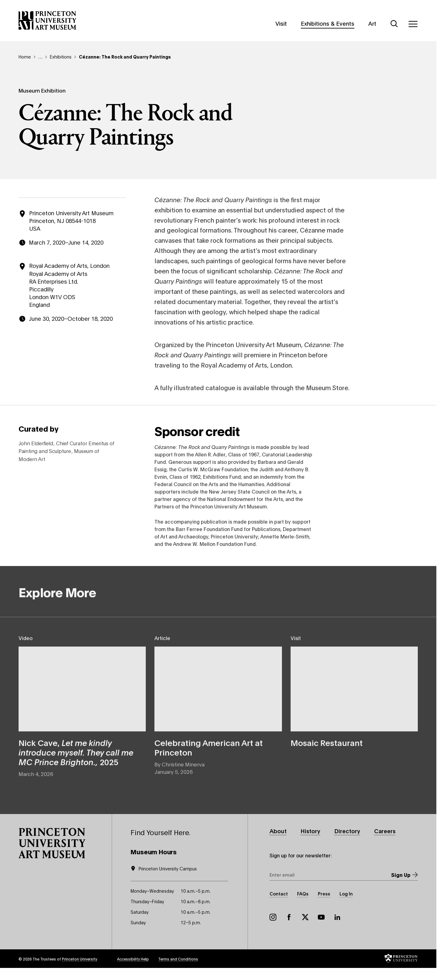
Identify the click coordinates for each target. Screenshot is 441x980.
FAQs (303, 893)
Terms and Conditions (178, 959)
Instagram (273, 917)
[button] (52, 843)
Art (372, 23)
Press (324, 893)
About (278, 831)
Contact (279, 893)
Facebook (289, 917)
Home (25, 57)
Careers (385, 831)
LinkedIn (337, 917)
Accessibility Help (133, 959)
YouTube (321, 917)
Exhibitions (61, 57)
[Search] (394, 24)
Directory (347, 831)
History (310, 831)
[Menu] (413, 24)
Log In (346, 893)
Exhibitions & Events (328, 23)
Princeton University (80, 959)
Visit (281, 23)
